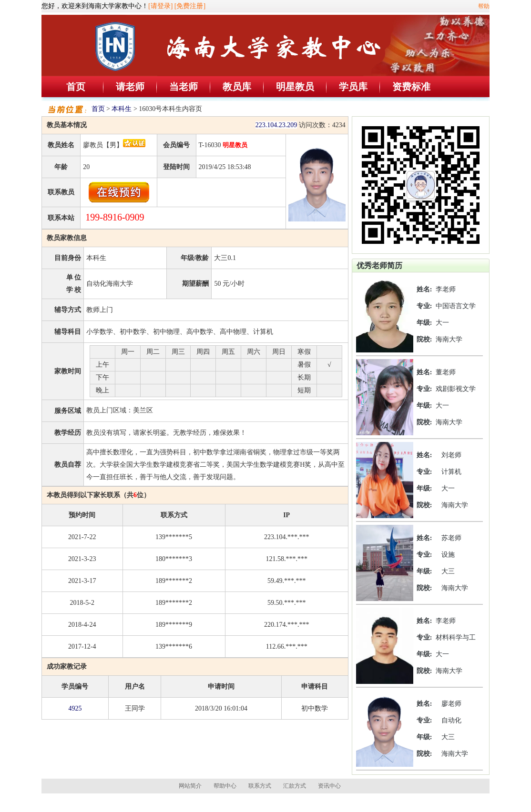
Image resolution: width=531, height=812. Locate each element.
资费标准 (411, 87)
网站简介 (190, 786)
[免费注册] (190, 6)
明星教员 (295, 87)
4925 (75, 708)
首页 (76, 87)
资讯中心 (329, 786)
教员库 (237, 87)
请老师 (130, 87)
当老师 (184, 87)
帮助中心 (225, 786)
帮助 (484, 6)
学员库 (353, 87)
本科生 (122, 109)
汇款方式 (295, 786)
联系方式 (260, 786)
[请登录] (160, 6)
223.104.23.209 (276, 125)
